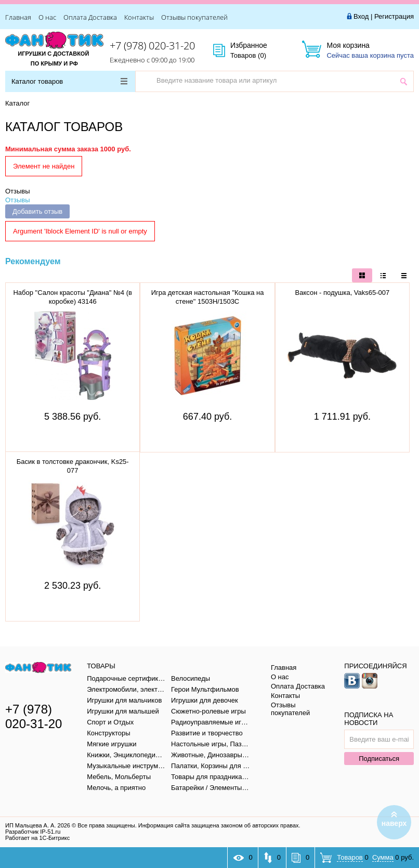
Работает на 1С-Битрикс (37, 838)
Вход (361, 16)
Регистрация (394, 16)
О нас (47, 17)
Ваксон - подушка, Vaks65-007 (343, 293)
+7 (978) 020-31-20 (152, 46)
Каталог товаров (69, 81)
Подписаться (379, 759)
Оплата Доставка (90, 17)
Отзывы (18, 191)
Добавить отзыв (37, 211)
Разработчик (33, 832)
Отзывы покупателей (194, 17)
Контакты (139, 17)
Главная (18, 17)
